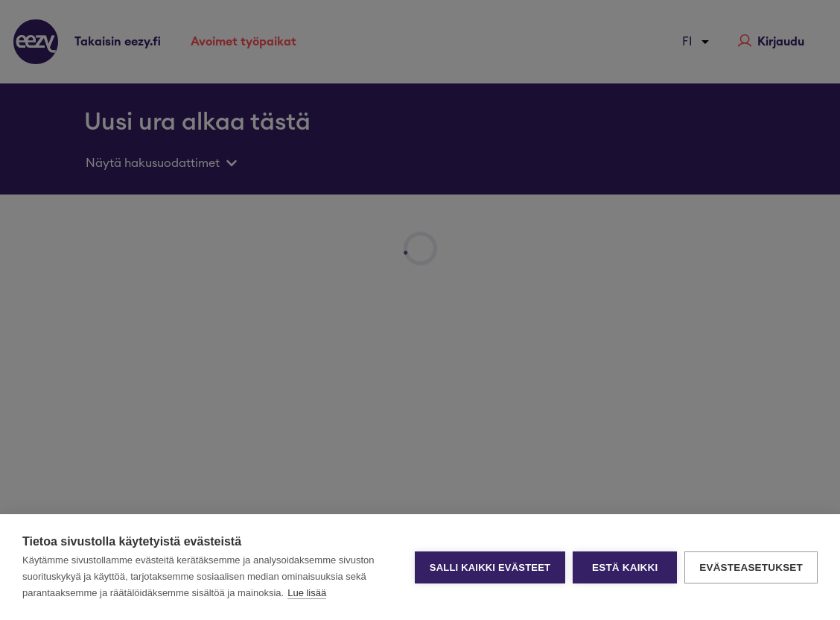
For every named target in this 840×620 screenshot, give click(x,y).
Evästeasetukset (751, 567)
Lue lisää (307, 593)
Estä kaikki (625, 567)
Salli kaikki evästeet (490, 567)
